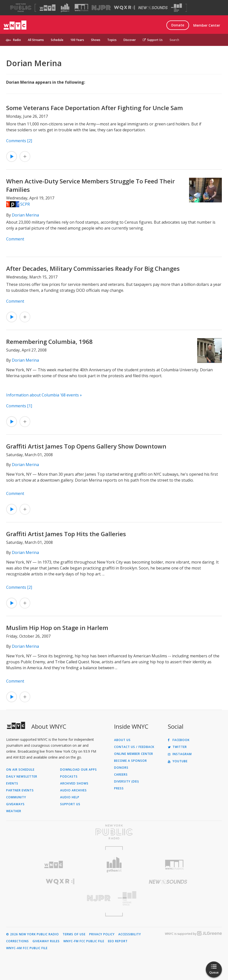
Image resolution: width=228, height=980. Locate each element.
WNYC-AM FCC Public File (27, 948)
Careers (121, 775)
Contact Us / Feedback (134, 747)
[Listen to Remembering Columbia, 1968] (12, 422)
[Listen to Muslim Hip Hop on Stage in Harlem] (12, 697)
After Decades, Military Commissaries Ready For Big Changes (93, 268)
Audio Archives (73, 790)
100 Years (77, 40)
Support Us (153, 40)
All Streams (36, 40)
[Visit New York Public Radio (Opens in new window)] (114, 832)
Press (119, 788)
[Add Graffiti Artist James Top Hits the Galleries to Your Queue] (25, 603)
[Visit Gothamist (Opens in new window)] (65, 8)
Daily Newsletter (22, 777)
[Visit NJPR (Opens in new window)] (101, 8)
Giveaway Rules (46, 941)
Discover (130, 40)
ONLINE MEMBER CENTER (134, 754)
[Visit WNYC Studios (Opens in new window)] (81, 8)
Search (174, 40)
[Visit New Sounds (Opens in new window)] (153, 8)
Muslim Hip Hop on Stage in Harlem (57, 628)
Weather (14, 811)
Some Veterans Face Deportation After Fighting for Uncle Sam (95, 108)
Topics (112, 40)
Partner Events (20, 790)
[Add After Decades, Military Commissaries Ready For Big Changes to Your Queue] (25, 317)
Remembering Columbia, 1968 (49, 342)
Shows (96, 40)
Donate (178, 25)
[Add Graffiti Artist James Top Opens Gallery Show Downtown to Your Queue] (25, 509)
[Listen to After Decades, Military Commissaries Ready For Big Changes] (12, 317)
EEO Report (118, 941)
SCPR (25, 204)
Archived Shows (74, 784)
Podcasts (69, 777)
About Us (122, 740)
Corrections (18, 941)
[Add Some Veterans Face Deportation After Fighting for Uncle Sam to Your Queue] (25, 157)
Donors (121, 768)
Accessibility (130, 934)
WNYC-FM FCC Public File (84, 941)
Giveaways (15, 804)
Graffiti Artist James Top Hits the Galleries (66, 534)
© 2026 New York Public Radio (33, 934)
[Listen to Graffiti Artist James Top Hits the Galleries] (12, 603)
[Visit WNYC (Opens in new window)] (48, 8)
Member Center (207, 25)
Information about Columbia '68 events (43, 395)
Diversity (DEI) (127, 782)
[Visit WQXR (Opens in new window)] (124, 8)
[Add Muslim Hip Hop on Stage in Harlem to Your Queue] (25, 697)
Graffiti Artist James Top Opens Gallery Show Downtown (86, 446)
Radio (17, 40)
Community (16, 797)
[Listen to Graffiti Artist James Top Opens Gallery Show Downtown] (12, 509)
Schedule (57, 40)
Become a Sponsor (131, 761)
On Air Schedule (20, 770)
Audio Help (70, 797)
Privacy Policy (102, 934)
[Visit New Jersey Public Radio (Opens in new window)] (60, 898)
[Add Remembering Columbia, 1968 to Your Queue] (25, 422)
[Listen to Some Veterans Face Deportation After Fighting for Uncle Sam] (12, 157)
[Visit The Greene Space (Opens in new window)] (176, 8)
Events (12, 784)
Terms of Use (74, 934)
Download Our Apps (79, 770)
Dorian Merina (25, 215)
